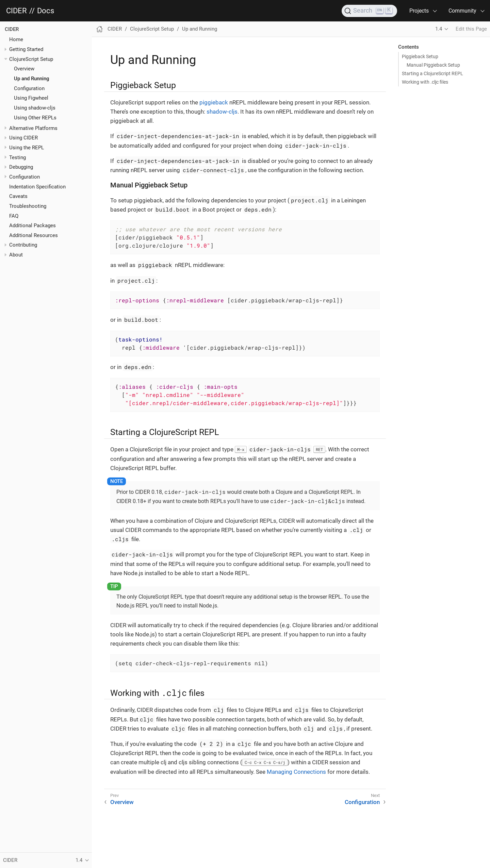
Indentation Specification (37, 187)
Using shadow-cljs (35, 108)
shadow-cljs (222, 112)
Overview (24, 69)
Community (462, 11)
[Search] (369, 11)
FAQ (14, 216)
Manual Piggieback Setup (433, 65)
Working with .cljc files (425, 82)
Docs (46, 11)
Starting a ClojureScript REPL (432, 73)
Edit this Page (471, 29)
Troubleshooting (28, 206)
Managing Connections (296, 772)
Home (16, 39)
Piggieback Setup (420, 56)
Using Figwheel (31, 98)
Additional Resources (34, 235)
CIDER (17, 11)
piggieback (214, 102)
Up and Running (32, 79)
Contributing (23, 245)
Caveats (18, 196)
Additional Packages (32, 226)
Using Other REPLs (35, 118)
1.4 (439, 29)
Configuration (29, 88)
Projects (419, 11)
